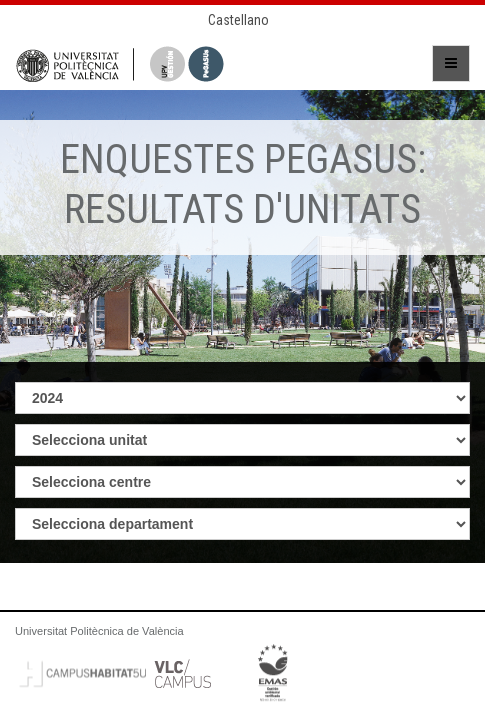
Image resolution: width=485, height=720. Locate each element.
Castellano (238, 20)
